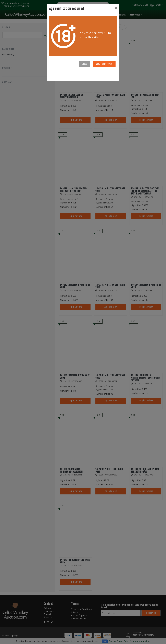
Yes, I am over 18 (104, 64)
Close (85, 64)
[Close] (116, 8)
